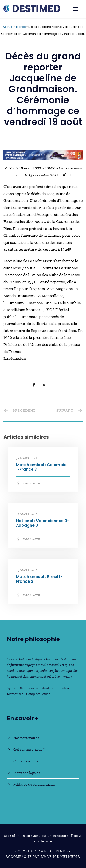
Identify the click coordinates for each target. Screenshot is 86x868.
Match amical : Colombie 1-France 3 (41, 467)
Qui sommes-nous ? (29, 749)
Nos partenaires (26, 738)
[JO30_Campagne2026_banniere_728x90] (43, 155)
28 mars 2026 (27, 514)
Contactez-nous (26, 761)
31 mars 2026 (27, 458)
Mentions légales (27, 773)
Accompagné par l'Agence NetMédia (43, 857)
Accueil (8, 27)
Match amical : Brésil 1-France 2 (39, 579)
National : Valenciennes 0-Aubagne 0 (43, 523)
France (21, 27)
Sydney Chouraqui (20, 688)
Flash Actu (31, 483)
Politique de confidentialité (35, 784)
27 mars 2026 (27, 570)
